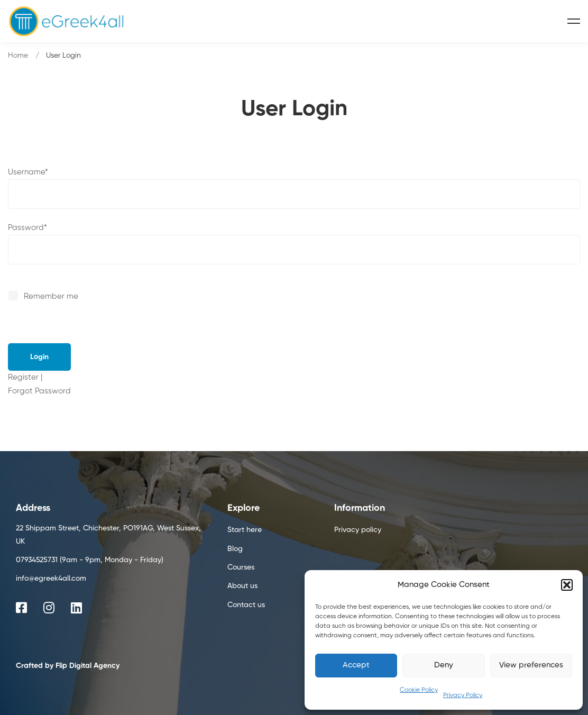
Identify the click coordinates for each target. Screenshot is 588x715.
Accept (356, 665)
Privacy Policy (463, 695)
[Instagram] (49, 608)
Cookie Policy (419, 690)
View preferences (531, 665)
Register (23, 377)
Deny (444, 665)
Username (28, 172)
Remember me (44, 296)
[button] (567, 585)
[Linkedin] (76, 608)
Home (18, 56)
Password (27, 228)
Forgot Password (39, 391)
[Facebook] (21, 608)
